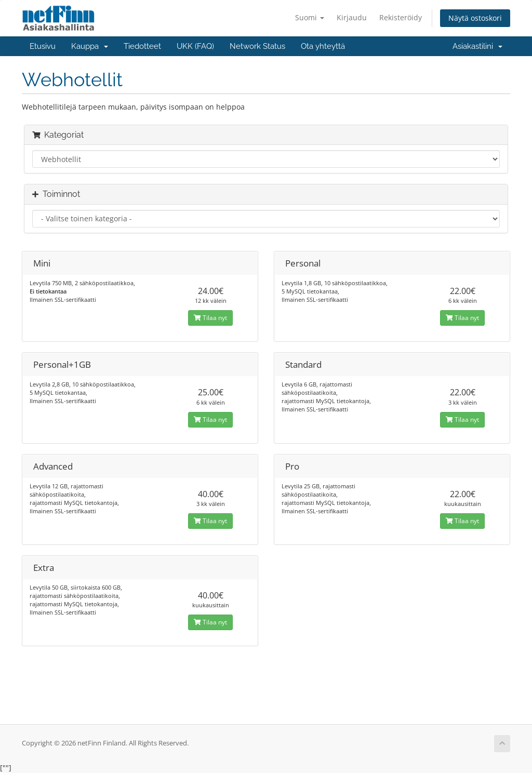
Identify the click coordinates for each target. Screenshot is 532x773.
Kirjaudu (352, 17)
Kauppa (90, 46)
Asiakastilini (477, 46)
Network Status (257, 46)
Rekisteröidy (401, 17)
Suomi (310, 17)
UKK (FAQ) (195, 46)
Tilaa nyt (210, 318)
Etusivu (43, 46)
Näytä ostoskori (475, 18)
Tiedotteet (142, 46)
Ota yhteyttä (323, 46)
